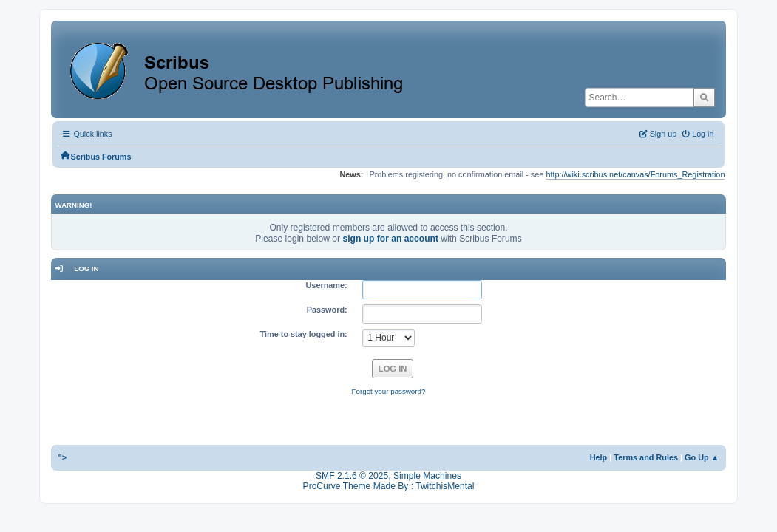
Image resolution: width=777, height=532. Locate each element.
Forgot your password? (389, 391)
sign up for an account (390, 239)
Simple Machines (427, 476)
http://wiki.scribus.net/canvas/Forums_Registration (635, 174)
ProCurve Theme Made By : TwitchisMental (389, 486)
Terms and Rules (646, 457)
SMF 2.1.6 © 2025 (352, 476)
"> (63, 457)
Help (599, 457)
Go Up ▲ (702, 457)
